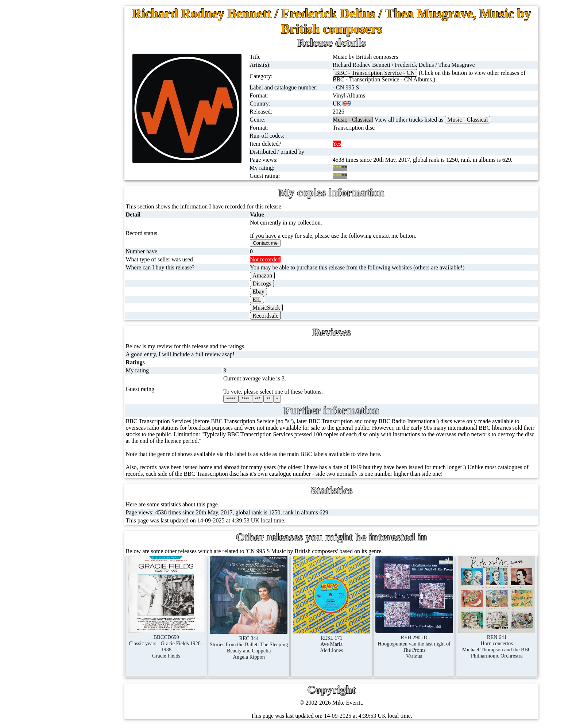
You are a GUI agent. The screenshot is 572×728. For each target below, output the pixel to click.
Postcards (74, 305)
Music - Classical (481, 120)
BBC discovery (94, 434)
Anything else (79, 393)
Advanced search (99, 689)
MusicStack (284, 308)
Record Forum (96, 619)
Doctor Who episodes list (106, 539)
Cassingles (75, 95)
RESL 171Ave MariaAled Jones (344, 636)
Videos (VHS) (79, 235)
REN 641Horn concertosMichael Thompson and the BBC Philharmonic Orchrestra (499, 639)
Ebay (276, 292)
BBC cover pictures (100, 469)
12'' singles (75, 78)
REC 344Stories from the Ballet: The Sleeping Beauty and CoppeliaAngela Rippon (267, 639)
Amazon (280, 275)
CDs (67, 218)
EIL (275, 300)
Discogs (280, 283)
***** (251, 399)
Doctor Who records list (105, 522)
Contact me (92, 654)
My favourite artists (102, 584)
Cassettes (73, 200)
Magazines (75, 340)
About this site (96, 601)
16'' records (76, 165)
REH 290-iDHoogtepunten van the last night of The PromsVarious (422, 639)
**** (265, 399)
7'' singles (74, 60)
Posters (71, 323)
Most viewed (94, 636)
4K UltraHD (77, 288)
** (288, 399)
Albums (72, 183)
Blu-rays (72, 270)
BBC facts (89, 504)
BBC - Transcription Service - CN (388, 73)
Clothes (71, 376)
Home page (76, 43)
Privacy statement (100, 706)
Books (70, 358)
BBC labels (90, 451)
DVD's (70, 253)
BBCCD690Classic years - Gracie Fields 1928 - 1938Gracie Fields (189, 638)
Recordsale (283, 316)
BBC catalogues (96, 486)
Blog (85, 671)
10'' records (76, 148)
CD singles (75, 113)
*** (278, 399)
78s (66, 130)
